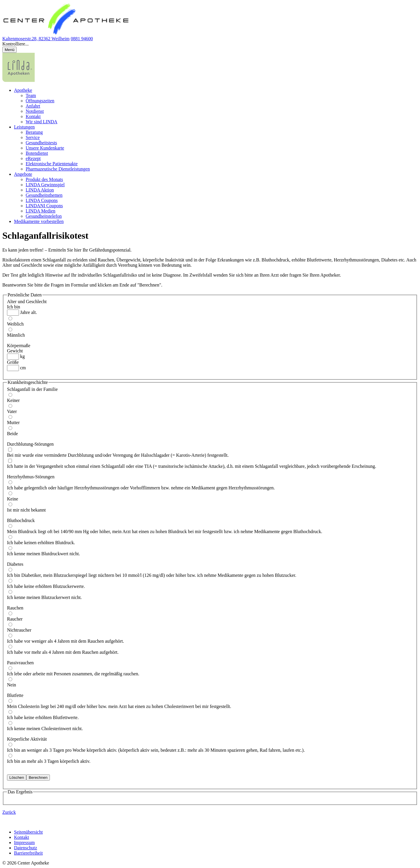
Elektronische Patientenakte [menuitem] (52, 164)
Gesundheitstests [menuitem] (41, 143)
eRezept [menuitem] (33, 158)
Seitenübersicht (28, 832)
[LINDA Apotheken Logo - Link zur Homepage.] (19, 80)
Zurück (9, 812)
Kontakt (22, 837)
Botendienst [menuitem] (37, 153)
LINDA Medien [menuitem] (41, 211)
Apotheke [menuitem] (23, 90)
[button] (210, 44)
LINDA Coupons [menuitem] (42, 200)
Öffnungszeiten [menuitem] (40, 101)
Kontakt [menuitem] (33, 116)
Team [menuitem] (31, 95)
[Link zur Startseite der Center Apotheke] (67, 33)
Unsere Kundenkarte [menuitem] (45, 148)
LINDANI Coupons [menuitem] (44, 206)
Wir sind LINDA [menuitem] (42, 122)
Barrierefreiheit (28, 853)
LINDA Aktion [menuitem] (40, 190)
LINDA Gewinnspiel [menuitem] (45, 185)
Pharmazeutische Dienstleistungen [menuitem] (58, 169)
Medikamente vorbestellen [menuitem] (39, 221)
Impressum (24, 842)
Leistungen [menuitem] (24, 127)
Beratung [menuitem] (34, 132)
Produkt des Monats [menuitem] (44, 179)
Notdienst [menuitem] (35, 111)
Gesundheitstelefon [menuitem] (44, 216)
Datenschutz (26, 848)
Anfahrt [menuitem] (33, 106)
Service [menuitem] (33, 137)
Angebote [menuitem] (23, 174)
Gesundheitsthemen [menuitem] (44, 195)
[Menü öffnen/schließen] (9, 50)
